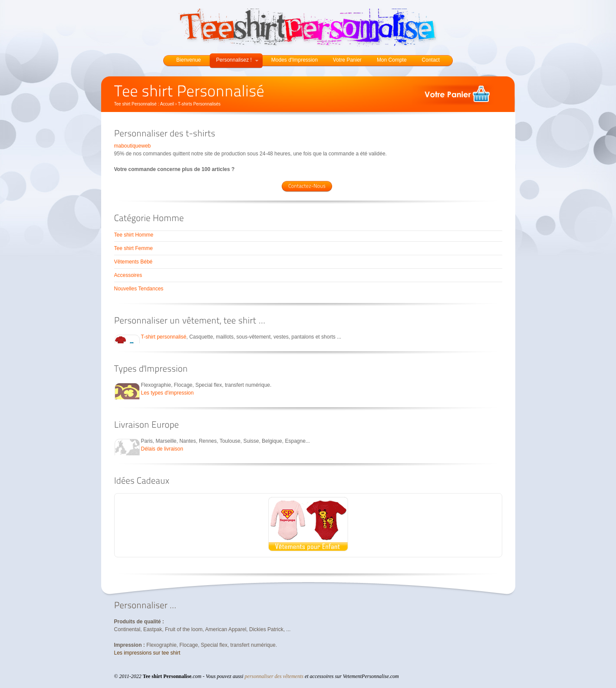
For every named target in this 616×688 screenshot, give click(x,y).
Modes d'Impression (295, 60)
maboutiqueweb (133, 146)
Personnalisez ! (237, 60)
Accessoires (128, 275)
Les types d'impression (168, 393)
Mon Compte (392, 60)
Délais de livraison (162, 449)
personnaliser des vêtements (274, 676)
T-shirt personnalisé (164, 337)
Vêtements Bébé (133, 262)
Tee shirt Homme (134, 235)
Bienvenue (189, 60)
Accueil (167, 104)
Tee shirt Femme (133, 248)
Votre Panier (347, 60)
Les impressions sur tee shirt (147, 653)
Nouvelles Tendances (139, 289)
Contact (431, 60)
